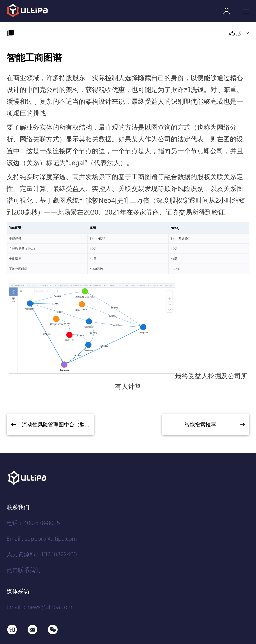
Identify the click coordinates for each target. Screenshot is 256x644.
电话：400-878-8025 (33, 523)
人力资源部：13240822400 (42, 554)
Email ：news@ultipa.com (39, 607)
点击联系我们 (24, 570)
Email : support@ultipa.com (42, 538)
